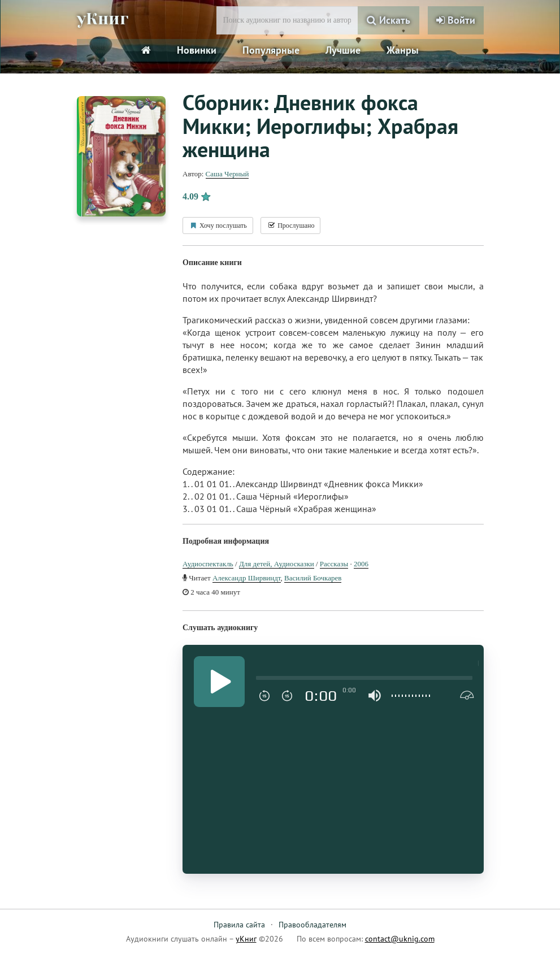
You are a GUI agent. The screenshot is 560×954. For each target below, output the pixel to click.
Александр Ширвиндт (247, 578)
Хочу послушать (218, 226)
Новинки (197, 50)
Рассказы (334, 564)
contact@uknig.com (400, 939)
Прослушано (290, 226)
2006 (361, 564)
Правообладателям (312, 925)
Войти (456, 20)
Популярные (271, 50)
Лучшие (343, 50)
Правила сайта (239, 925)
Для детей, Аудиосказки (277, 564)
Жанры (403, 50)
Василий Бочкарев (313, 578)
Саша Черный (227, 174)
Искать (388, 20)
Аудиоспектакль (208, 564)
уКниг (103, 19)
